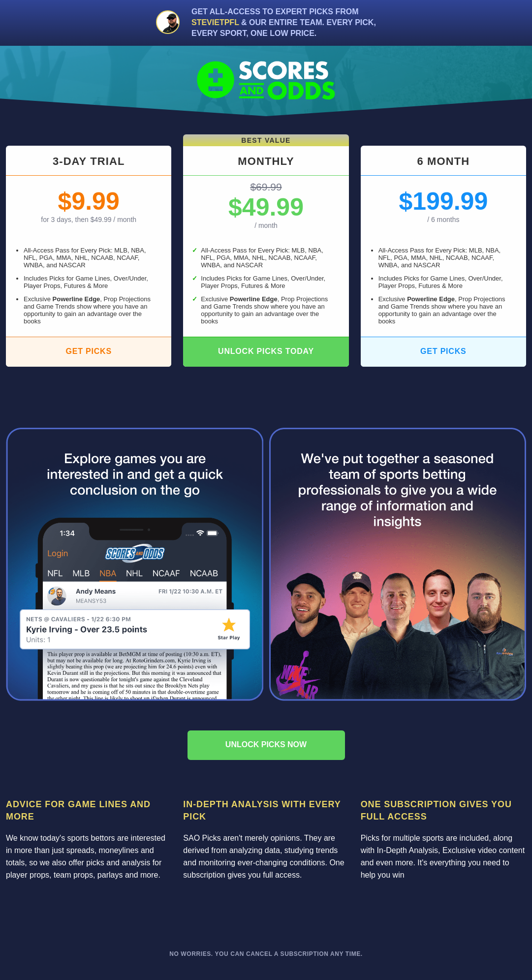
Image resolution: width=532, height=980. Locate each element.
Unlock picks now (266, 744)
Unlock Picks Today (266, 351)
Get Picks (88, 351)
